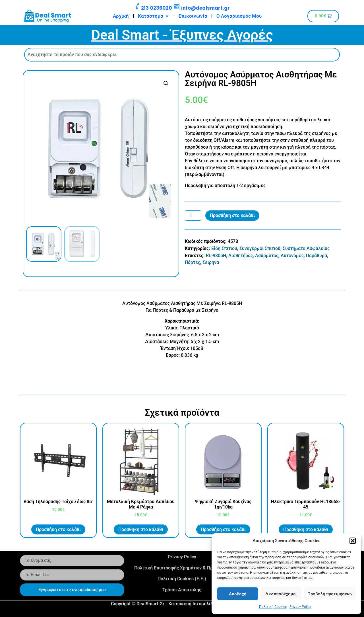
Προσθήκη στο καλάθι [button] (58, 529)
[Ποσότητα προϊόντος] (193, 216)
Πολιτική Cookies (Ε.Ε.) (182, 579)
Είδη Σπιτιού (224, 248)
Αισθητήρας (241, 256)
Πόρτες (193, 262)
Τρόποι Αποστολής (182, 590)
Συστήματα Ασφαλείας (306, 248)
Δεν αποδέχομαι (281, 594)
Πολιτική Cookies (273, 607)
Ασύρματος (267, 256)
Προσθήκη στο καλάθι (232, 215)
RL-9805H (216, 256)
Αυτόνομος (292, 256)
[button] (353, 541)
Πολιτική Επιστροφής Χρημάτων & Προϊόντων (182, 568)
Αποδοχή (238, 594)
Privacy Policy (300, 607)
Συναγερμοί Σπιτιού (260, 248)
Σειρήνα (211, 262)
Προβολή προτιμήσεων (330, 594)
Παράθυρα (317, 256)
